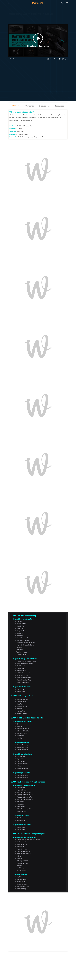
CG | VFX (11, 19)
